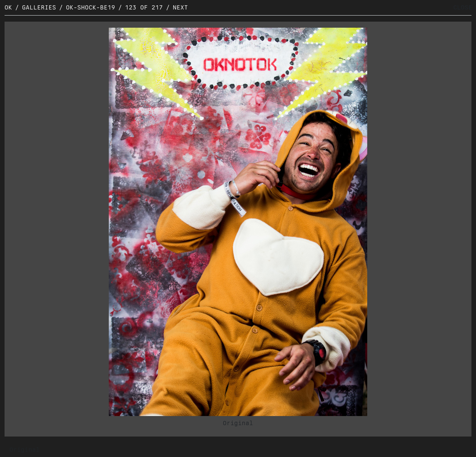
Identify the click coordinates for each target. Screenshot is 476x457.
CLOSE (463, 7)
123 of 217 (144, 7)
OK (8, 7)
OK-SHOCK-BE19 (91, 7)
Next (180, 7)
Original (238, 423)
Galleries (39, 7)
